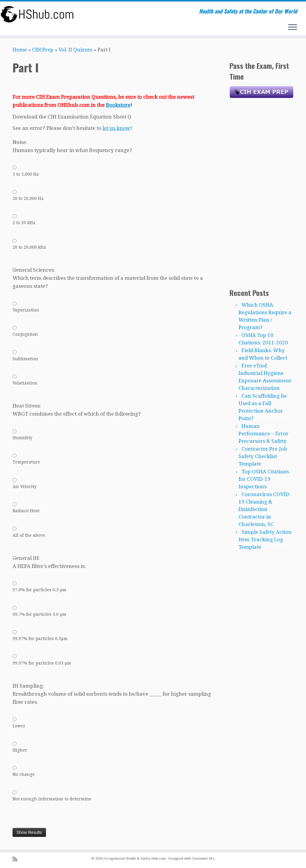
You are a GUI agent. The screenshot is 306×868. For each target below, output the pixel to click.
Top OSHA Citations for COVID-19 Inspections (264, 479)
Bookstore (118, 105)
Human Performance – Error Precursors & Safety (263, 434)
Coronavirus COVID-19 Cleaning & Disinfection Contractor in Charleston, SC (265, 509)
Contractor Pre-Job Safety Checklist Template (263, 456)
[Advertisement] (261, 192)
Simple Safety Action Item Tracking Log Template (265, 539)
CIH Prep (43, 50)
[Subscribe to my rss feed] (17, 859)
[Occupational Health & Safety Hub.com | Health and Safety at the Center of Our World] (36, 14)
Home (20, 50)
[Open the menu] (293, 28)
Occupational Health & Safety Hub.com (134, 859)
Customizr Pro (203, 859)
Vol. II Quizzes (75, 50)
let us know (116, 128)
